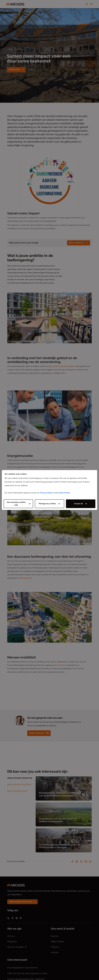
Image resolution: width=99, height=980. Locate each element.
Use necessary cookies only (16, 504)
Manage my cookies (47, 504)
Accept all (78, 504)
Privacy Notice (47, 493)
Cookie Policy (64, 493)
